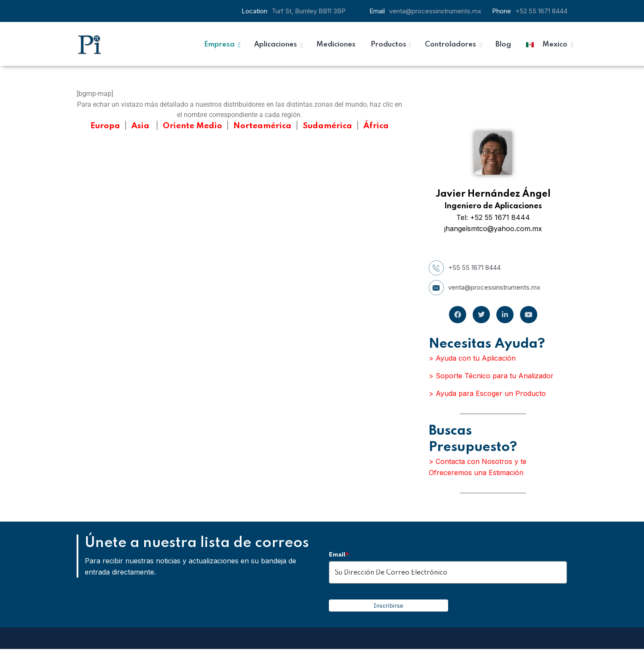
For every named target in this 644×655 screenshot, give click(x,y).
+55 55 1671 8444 (465, 268)
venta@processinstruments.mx (435, 11)
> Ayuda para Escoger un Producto (487, 393)
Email (339, 554)
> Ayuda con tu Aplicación (472, 358)
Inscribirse (389, 606)
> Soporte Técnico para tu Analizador (491, 376)
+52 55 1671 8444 (541, 11)
